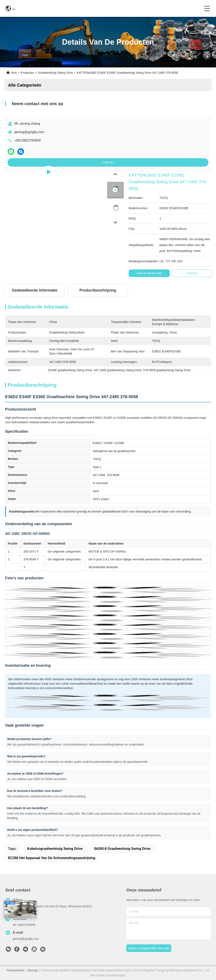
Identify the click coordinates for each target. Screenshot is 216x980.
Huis (14, 73)
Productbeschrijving (98, 290)
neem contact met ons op (149, 948)
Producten (27, 73)
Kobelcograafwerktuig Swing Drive (55, 849)
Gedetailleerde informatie (35, 290)
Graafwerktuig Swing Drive (55, 73)
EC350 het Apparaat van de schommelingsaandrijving (52, 858)
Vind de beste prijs (149, 273)
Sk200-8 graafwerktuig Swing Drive (122, 849)
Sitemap (32, 970)
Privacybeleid (15, 970)
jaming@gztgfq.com (29, 132)
